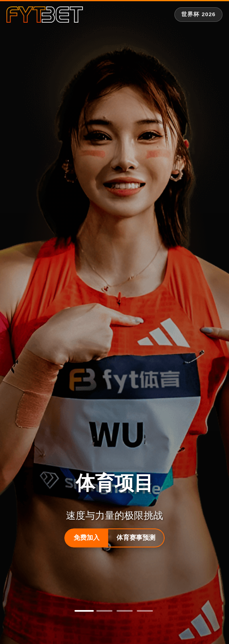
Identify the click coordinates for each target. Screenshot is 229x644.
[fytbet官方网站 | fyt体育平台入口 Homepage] (45, 15)
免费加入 (87, 538)
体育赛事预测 (136, 538)
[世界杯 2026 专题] (198, 15)
